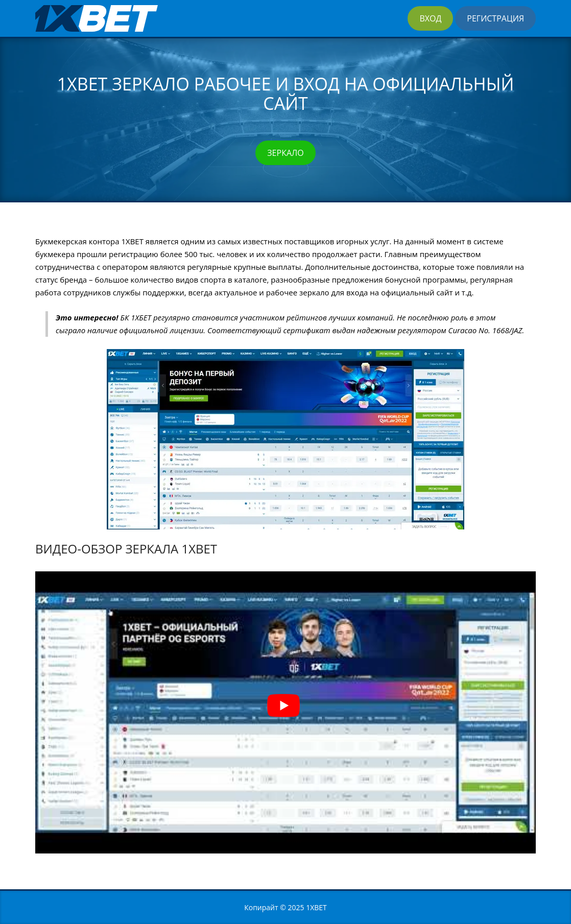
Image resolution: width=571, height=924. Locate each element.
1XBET (316, 907)
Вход (430, 18)
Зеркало (285, 153)
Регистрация (495, 18)
